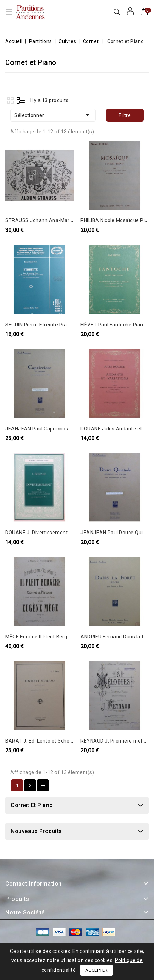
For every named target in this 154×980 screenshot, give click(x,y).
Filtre (125, 115)
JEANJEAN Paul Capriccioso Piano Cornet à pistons (65, 429)
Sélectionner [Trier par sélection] (53, 115)
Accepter (97, 970)
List (21, 100)
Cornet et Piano (32, 805)
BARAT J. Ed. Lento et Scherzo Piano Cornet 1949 (64, 741)
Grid (10, 100)
